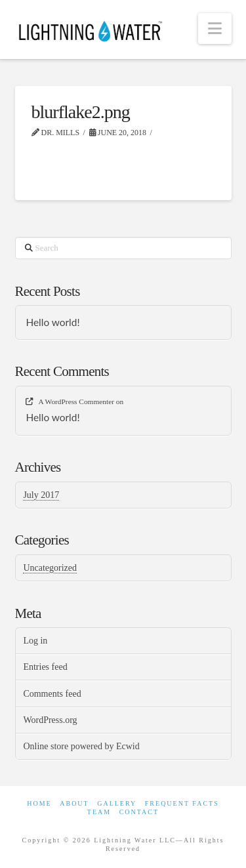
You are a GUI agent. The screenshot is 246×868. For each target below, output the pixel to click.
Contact (139, 812)
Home (39, 803)
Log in (35, 641)
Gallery (117, 803)
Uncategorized (50, 568)
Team (99, 812)
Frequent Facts (182, 803)
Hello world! (52, 322)
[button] (215, 29)
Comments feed (52, 694)
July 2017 (41, 495)
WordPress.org (50, 720)
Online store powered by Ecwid (81, 746)
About (74, 803)
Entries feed (45, 667)
